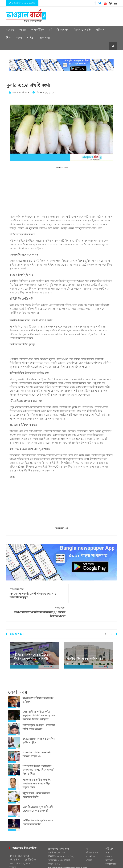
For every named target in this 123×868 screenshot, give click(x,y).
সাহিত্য (31, 38)
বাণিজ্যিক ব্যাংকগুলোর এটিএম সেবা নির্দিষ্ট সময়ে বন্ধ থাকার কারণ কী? (34, 638)
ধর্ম (50, 30)
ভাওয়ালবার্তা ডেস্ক (20, 92)
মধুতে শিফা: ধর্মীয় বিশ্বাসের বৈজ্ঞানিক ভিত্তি (36, 776)
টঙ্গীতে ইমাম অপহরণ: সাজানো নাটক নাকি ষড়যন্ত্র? (39, 708)
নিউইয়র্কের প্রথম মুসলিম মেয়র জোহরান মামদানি (38, 804)
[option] (34, 636)
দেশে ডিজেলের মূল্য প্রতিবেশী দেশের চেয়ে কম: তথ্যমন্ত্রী (38, 790)
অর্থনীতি (91, 838)
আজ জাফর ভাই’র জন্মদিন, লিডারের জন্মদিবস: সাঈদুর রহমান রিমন (37, 765)
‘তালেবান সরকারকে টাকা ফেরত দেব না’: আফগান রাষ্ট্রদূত (34, 593)
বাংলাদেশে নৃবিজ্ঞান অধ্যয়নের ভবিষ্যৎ (38, 681)
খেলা (19, 38)
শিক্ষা (9, 38)
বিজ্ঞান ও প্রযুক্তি (82, 30)
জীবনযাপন (63, 30)
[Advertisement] (61, 192)
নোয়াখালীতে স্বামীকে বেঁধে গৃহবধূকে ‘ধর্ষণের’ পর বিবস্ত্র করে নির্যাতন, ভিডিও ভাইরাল (39, 697)
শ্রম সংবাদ (109, 836)
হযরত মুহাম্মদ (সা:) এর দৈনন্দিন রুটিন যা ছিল (39, 722)
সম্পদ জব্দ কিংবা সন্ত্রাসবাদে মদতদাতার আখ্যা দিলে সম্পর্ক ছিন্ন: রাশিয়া (38, 751)
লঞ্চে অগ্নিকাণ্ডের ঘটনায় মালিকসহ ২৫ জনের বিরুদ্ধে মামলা (89, 593)
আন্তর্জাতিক (38, 30)
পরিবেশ (100, 30)
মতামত (10, 30)
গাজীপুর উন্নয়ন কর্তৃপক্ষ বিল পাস (86, 640)
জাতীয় (23, 30)
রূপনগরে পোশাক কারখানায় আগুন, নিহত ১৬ (37, 736)
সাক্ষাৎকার (45, 38)
